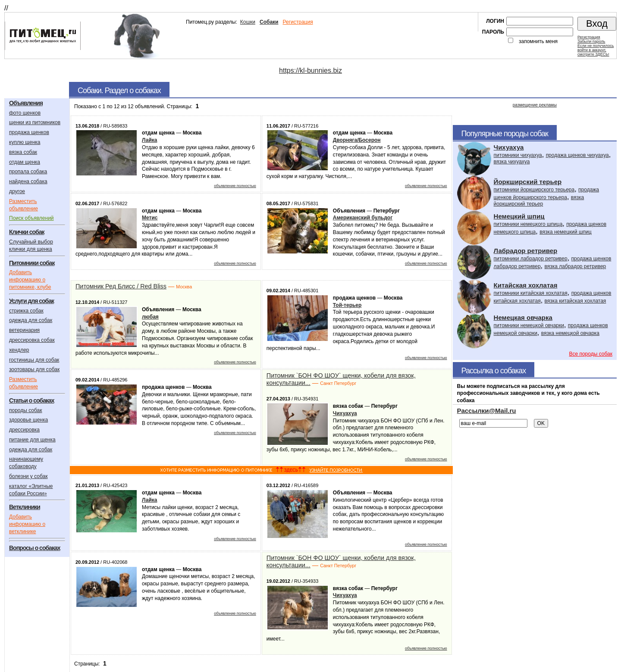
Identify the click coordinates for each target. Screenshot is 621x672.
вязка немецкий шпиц (566, 232)
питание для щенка (32, 440)
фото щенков (25, 113)
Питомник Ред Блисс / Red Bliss (121, 286)
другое (17, 191)
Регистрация (298, 22)
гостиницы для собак (34, 360)
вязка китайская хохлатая (576, 301)
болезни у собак (28, 476)
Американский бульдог (363, 218)
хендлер (19, 350)
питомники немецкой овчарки (529, 325)
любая (150, 317)
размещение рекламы (535, 105)
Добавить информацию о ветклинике (27, 524)
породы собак (26, 410)
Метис (150, 218)
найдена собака (28, 181)
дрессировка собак (32, 340)
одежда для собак (31, 320)
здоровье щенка (28, 420)
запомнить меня (538, 41)
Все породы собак (591, 354)
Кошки (248, 22)
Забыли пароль (591, 41)
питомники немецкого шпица (528, 224)
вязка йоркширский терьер (539, 201)
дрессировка (24, 430)
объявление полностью (235, 186)
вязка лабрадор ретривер (575, 266)
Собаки (269, 22)
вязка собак (23, 152)
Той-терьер (347, 305)
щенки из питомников (35, 122)
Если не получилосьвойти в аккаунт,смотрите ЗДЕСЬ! (596, 50)
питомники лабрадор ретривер (531, 259)
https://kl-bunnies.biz (310, 70)
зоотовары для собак (34, 369)
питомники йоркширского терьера (534, 190)
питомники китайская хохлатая (531, 293)
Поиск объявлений (31, 218)
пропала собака (28, 172)
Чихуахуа (345, 413)
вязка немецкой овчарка (570, 333)
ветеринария (24, 330)
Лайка (149, 140)
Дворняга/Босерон (357, 140)
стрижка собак (26, 311)
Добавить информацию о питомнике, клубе (30, 280)
